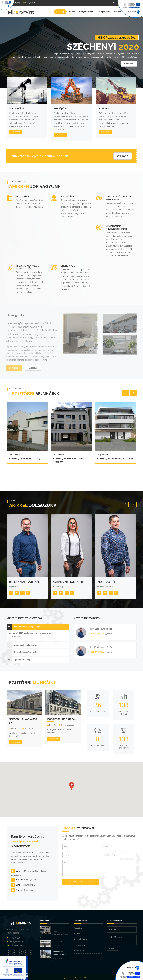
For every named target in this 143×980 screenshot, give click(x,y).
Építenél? (123, 156)
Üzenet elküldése (75, 882)
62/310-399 (15, 938)
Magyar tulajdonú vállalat (25, 652)
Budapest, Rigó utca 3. (62, 719)
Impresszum (79, 945)
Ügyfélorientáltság (22, 660)
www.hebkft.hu (17, 946)
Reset (93, 882)
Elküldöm (113, 949)
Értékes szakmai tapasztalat (26, 645)
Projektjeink (105, 12)
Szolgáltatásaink (87, 12)
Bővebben (129, 66)
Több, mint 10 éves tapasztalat (27, 627)
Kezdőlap (60, 12)
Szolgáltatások (80, 939)
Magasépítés (58, 928)
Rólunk (72, 12)
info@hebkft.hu (31, 3)
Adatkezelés (79, 951)
